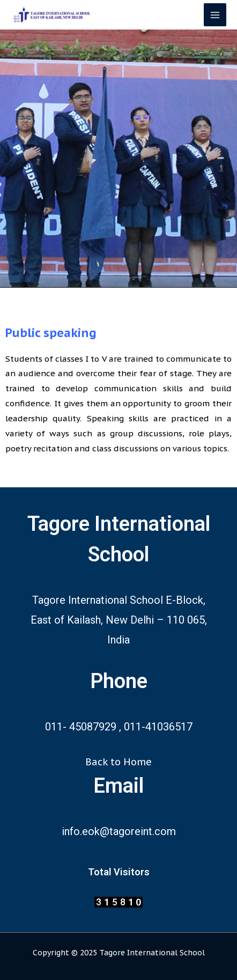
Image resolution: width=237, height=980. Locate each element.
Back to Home (118, 762)
